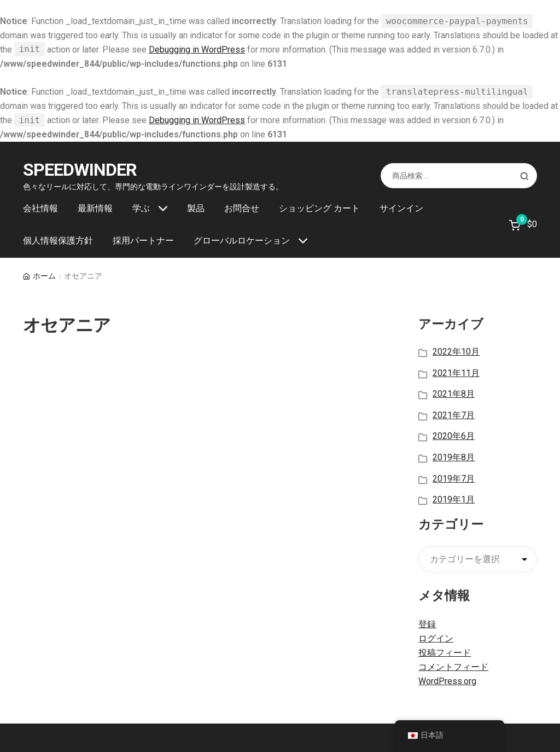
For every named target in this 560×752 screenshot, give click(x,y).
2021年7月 (454, 415)
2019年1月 (454, 499)
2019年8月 (454, 457)
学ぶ (141, 208)
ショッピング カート (319, 208)
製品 (196, 208)
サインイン (401, 208)
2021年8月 (454, 394)
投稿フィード (445, 653)
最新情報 (95, 208)
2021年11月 (456, 373)
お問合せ (242, 208)
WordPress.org (447, 681)
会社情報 (40, 208)
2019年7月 (454, 479)
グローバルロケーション (242, 241)
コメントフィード (453, 667)
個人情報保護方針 (58, 241)
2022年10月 (456, 352)
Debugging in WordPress (197, 50)
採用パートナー (143, 241)
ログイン (436, 638)
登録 (427, 624)
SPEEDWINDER (80, 170)
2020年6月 (454, 436)
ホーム (44, 276)
